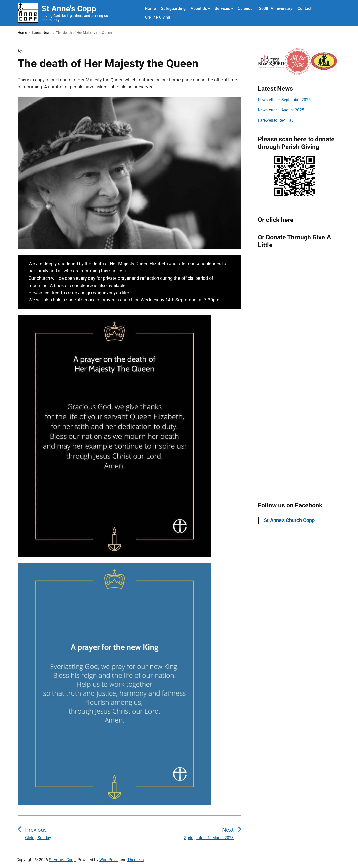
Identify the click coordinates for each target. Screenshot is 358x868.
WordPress (109, 860)
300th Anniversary (276, 8)
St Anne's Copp (62, 860)
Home (150, 8)
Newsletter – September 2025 (284, 100)
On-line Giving (158, 17)
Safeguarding (173, 8)
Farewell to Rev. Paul (276, 120)
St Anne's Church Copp (289, 520)
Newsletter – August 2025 (281, 110)
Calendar (246, 8)
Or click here (276, 220)
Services (224, 8)
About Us (200, 8)
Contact (304, 8)
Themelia (136, 860)
